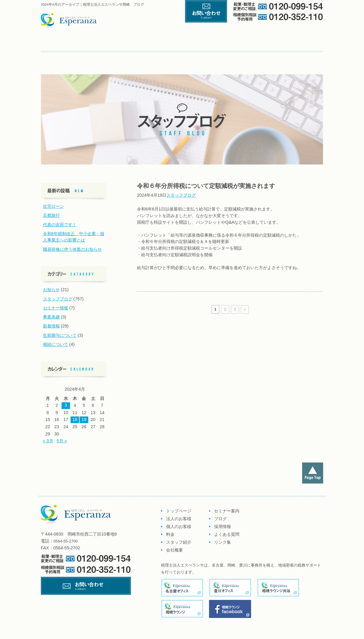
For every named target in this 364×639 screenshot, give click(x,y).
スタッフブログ (181, 195)
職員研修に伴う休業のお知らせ (72, 249)
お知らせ (51, 290)
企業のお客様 (122, 42)
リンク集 (172, 57)
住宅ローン (53, 206)
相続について (56, 344)
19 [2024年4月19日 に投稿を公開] (84, 419)
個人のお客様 (179, 42)
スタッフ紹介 (269, 42)
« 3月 (48, 441)
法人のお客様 (179, 519)
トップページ (67, 42)
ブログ (89, 57)
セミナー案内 (61, 57)
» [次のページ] (245, 309)
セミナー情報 (56, 308)
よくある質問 (145, 57)
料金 (228, 42)
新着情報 (51, 326)
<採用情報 (115, 57)
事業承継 (51, 317)
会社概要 (306, 42)
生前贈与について (60, 335)
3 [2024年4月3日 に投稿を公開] (66, 405)
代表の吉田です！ (60, 225)
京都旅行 (51, 215)
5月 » (62, 441)
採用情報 (223, 527)
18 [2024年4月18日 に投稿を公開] (75, 419)
